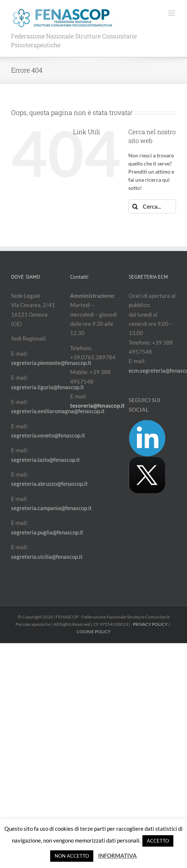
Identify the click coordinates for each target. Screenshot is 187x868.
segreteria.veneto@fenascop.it (48, 435)
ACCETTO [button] (158, 841)
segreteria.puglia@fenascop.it (47, 532)
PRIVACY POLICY (150, 624)
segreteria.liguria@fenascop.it (48, 387)
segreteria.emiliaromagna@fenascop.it (58, 411)
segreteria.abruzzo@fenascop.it (49, 484)
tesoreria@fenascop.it (97, 405)
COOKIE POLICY (94, 632)
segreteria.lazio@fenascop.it (46, 460)
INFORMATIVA (117, 855)
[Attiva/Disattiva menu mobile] (172, 13)
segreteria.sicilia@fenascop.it (47, 557)
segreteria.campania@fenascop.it (51, 508)
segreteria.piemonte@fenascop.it (51, 363)
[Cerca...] (152, 206)
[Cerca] (135, 206)
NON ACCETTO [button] (72, 856)
